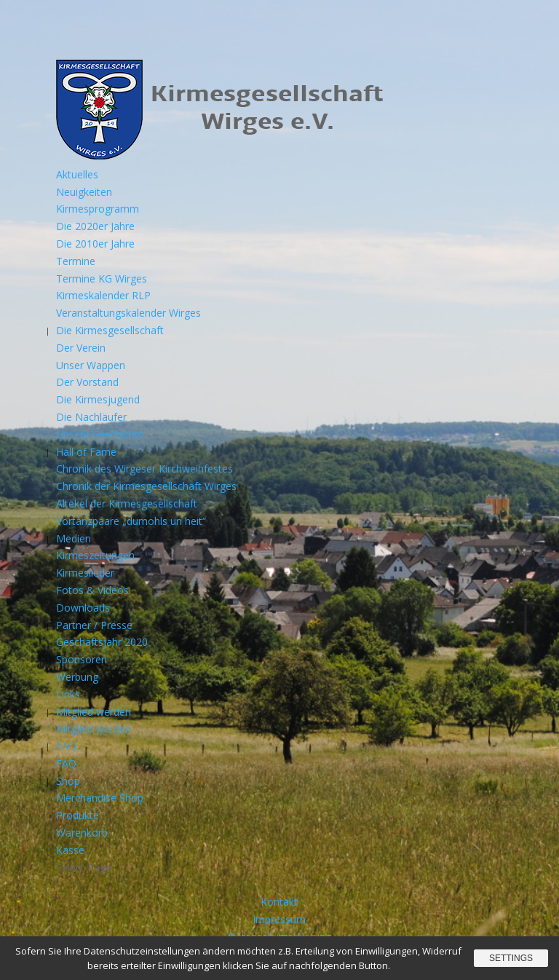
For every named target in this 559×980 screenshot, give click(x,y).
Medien (74, 538)
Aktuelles (77, 174)
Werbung (77, 677)
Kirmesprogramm (98, 209)
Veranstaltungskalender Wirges (128, 313)
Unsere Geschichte (100, 434)
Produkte (78, 815)
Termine (76, 261)
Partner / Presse (94, 625)
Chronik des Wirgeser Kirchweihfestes (144, 469)
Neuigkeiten (84, 192)
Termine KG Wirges (102, 278)
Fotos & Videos (92, 590)
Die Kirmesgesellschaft (110, 330)
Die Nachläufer (91, 417)
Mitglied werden (94, 712)
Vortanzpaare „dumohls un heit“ (131, 521)
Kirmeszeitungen (95, 555)
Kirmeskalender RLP (103, 295)
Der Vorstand (87, 382)
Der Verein (81, 348)
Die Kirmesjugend (98, 399)
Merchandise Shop (100, 798)
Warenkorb (82, 833)
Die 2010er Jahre (95, 244)
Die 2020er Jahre (95, 226)
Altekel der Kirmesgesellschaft (127, 503)
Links (68, 694)
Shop (68, 781)
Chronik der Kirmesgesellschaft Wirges (146, 486)
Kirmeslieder (85, 573)
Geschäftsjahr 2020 (102, 642)
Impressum (279, 919)
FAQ (66, 746)
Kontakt (279, 902)
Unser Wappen (91, 365)
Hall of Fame (86, 452)
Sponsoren (82, 659)
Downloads (83, 608)
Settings (511, 958)
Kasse (70, 850)
